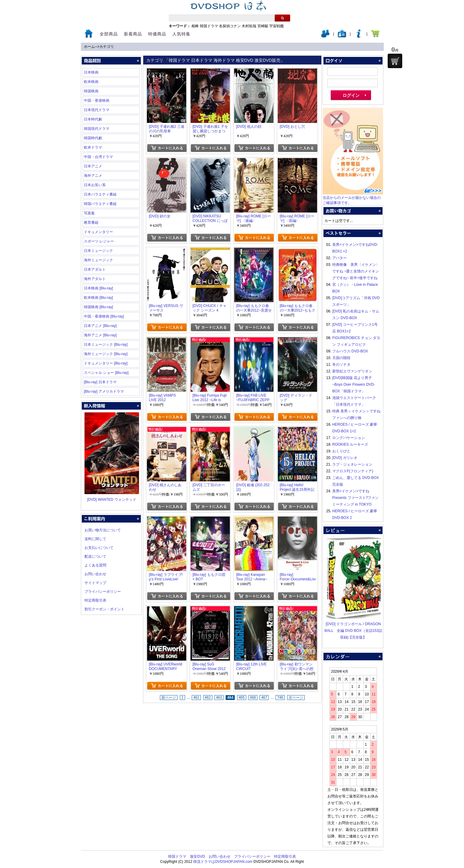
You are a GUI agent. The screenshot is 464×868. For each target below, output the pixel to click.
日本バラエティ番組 (100, 194)
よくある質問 (95, 565)
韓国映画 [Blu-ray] (98, 307)
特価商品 (157, 34)
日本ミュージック (98, 251)
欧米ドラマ (93, 147)
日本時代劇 (93, 119)
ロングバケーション (349, 438)
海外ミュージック (98, 260)
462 (208, 698)
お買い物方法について (103, 530)
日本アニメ (93, 166)
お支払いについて (99, 548)
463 (219, 698)
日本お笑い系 (95, 185)
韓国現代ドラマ (97, 129)
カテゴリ (107, 47)
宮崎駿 (263, 26)
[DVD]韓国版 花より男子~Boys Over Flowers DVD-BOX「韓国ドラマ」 (354, 384)
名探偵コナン (230, 26)
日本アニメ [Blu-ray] (100, 326)
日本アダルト (95, 269)
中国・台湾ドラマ (98, 157)
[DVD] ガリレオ (345, 458)
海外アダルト (95, 279)
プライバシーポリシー (103, 592)
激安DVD (197, 856)
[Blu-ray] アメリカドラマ (104, 391)
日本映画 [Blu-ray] (98, 288)
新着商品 (133, 34)
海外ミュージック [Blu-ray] (106, 354)
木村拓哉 (249, 26)
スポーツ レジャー (99, 241)
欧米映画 (91, 82)
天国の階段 (341, 358)
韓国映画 (91, 91)
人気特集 (181, 34)
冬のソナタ (341, 365)
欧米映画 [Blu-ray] (98, 298)
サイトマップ (95, 583)
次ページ (296, 698)
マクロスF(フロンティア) (353, 471)
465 (242, 698)
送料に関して (95, 539)
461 (196, 698)
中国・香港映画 (97, 101)
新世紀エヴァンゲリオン (352, 371)
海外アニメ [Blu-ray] (100, 335)
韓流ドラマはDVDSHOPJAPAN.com (223, 862)
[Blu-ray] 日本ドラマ (100, 382)
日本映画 (91, 72)
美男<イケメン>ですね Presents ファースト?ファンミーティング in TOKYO (355, 498)
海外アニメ (93, 176)
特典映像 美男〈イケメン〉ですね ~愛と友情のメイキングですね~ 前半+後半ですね (356, 271)
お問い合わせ (95, 574)
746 (280, 698)
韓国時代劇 (93, 138)
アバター (340, 258)
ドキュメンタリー (98, 232)
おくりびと (341, 451)
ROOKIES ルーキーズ (350, 444)
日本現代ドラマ (97, 110)
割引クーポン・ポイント (104, 609)
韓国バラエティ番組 (100, 204)
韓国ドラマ (209, 26)
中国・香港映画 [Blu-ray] (104, 316)
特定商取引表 (95, 600)
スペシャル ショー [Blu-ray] (106, 373)
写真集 (89, 213)
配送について (95, 556)
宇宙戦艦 (277, 26)
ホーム (89, 47)
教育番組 (91, 223)
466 (253, 698)
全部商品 (109, 34)
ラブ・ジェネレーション (352, 464)
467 (264, 698)
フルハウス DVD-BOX (350, 351)
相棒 (195, 26)
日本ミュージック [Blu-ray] (106, 345)
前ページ (169, 698)
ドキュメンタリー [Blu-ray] (106, 363)
